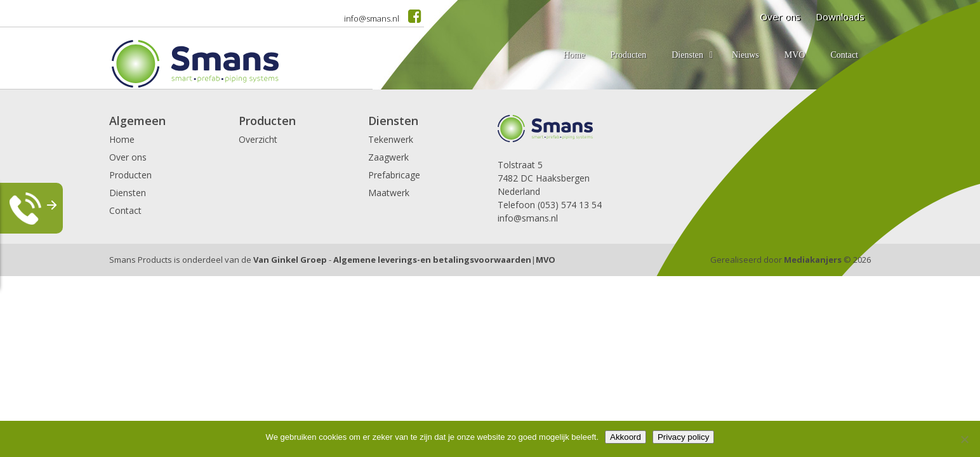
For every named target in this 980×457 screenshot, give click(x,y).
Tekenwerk (391, 139)
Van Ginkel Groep (290, 260)
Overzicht (258, 139)
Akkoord (626, 437)
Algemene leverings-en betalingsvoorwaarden (432, 260)
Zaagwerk (388, 157)
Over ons (128, 157)
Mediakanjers (813, 260)
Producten (130, 175)
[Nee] (964, 439)
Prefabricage (394, 175)
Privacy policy (683, 437)
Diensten (128, 193)
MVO (546, 260)
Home (122, 139)
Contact (125, 210)
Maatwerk (389, 193)
